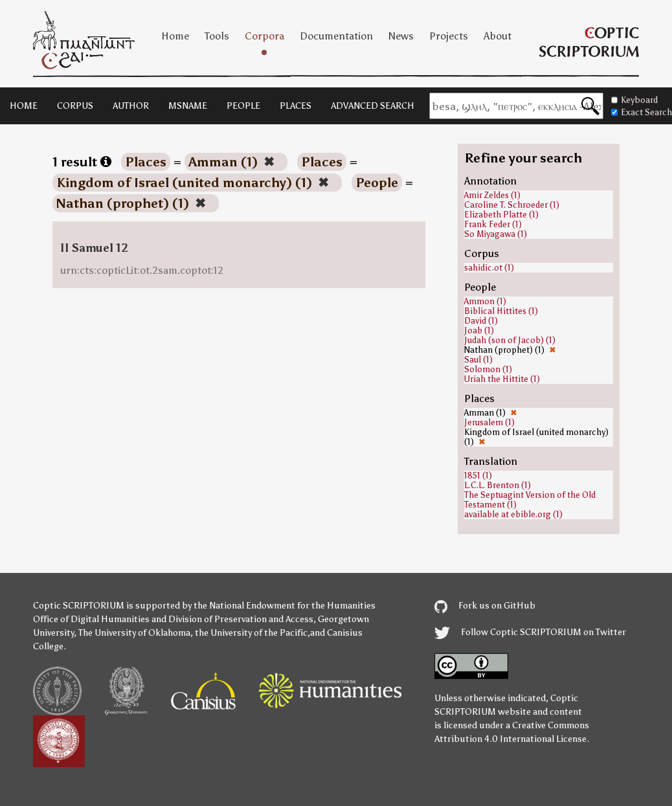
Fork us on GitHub (485, 606)
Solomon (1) (488, 369)
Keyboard (634, 100)
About (498, 36)
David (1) (481, 321)
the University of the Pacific (251, 633)
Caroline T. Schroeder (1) (512, 205)
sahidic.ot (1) (489, 268)
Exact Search (642, 112)
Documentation (336, 36)
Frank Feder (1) (493, 224)
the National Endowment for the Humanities (285, 606)
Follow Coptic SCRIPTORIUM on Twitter (530, 632)
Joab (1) (479, 330)
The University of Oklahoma (134, 633)
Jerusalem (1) (489, 422)
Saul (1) (478, 360)
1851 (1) (478, 476)
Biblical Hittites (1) (501, 311)
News (401, 36)
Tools (217, 36)
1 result (82, 162)
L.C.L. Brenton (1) (498, 485)
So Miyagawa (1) (496, 234)
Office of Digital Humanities (91, 619)
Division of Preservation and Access (241, 619)
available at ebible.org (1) (513, 514)
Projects (449, 36)
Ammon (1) (485, 301)
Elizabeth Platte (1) (501, 215)
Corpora (264, 36)
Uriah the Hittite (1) (502, 379)
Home (175, 36)
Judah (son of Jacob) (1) (510, 340)
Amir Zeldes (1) (492, 195)
